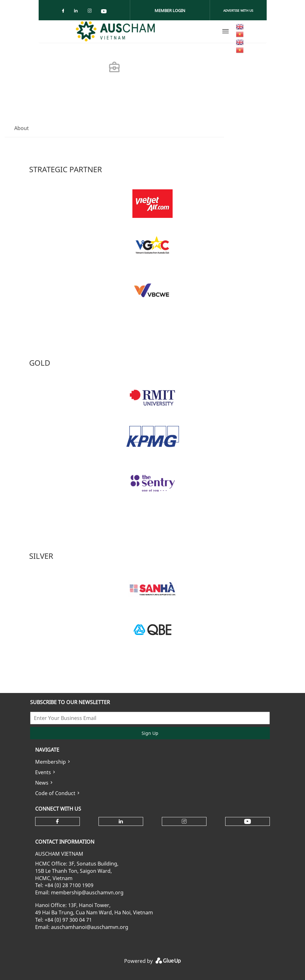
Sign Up (150, 733)
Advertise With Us (238, 10)
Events (43, 772)
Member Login (170, 10)
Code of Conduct (55, 793)
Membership (51, 762)
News (42, 783)
